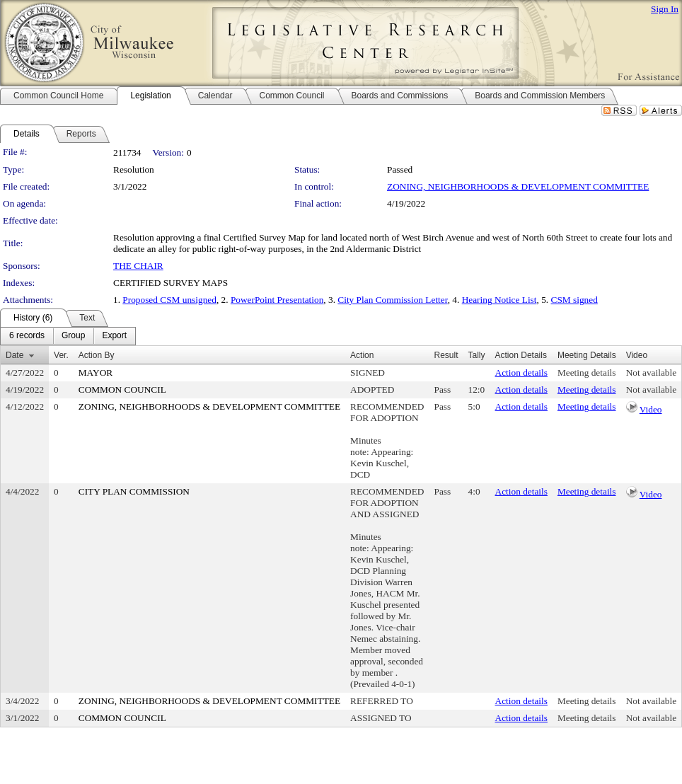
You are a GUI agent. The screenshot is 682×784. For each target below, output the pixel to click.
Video (651, 409)
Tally (477, 355)
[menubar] (68, 336)
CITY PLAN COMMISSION (134, 491)
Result (446, 355)
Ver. (61, 355)
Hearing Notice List (499, 300)
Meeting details (587, 373)
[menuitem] (27, 336)
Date (15, 355)
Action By (97, 355)
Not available (651, 373)
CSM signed (574, 300)
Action (362, 355)
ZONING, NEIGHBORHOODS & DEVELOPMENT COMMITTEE (518, 186)
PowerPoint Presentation (277, 300)
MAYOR (96, 373)
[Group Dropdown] (73, 336)
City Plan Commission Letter (392, 300)
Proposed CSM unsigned (169, 300)
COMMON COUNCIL (122, 390)
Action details (521, 373)
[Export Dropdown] (114, 336)
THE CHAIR (138, 266)
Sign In (665, 9)
